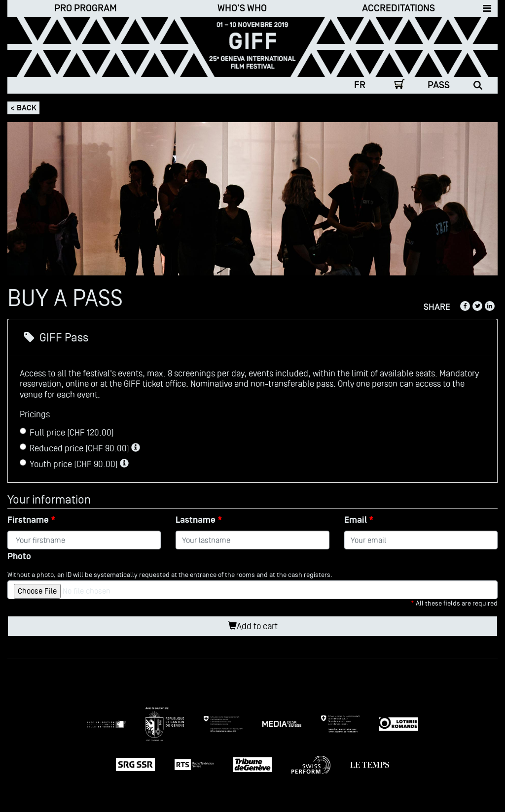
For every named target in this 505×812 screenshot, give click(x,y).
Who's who (242, 8)
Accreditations (398, 8)
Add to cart (253, 626)
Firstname (28, 520)
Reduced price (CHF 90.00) (80, 448)
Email (356, 520)
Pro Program (86, 8)
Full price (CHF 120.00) (67, 432)
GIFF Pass (56, 338)
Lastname (196, 520)
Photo (19, 557)
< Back (23, 108)
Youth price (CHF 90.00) (74, 464)
